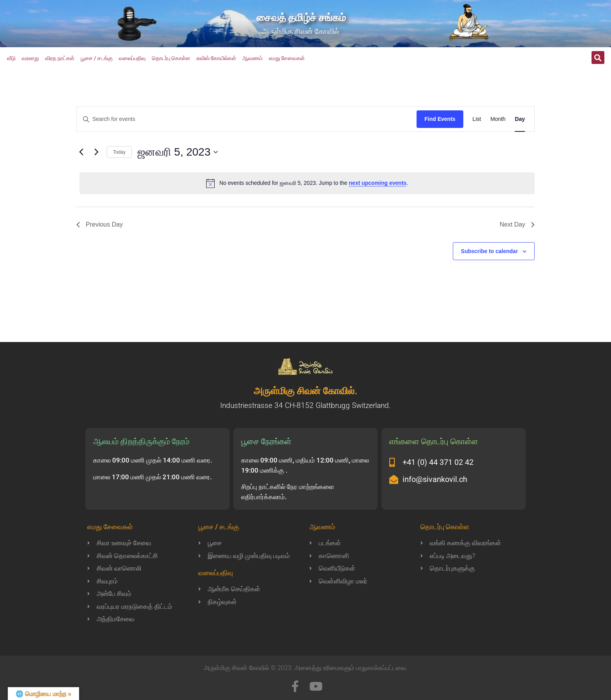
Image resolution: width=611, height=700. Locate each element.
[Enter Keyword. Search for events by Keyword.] (247, 119)
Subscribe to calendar (489, 251)
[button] (598, 58)
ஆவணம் (253, 58)
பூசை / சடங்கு (97, 58)
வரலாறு (30, 58)
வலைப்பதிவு (132, 58)
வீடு (11, 58)
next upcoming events (378, 183)
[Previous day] (81, 152)
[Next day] (96, 152)
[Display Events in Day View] (520, 119)
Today (119, 152)
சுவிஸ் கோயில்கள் (216, 58)
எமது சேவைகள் (287, 58)
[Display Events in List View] (477, 119)
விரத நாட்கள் (60, 58)
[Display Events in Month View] (498, 119)
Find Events (440, 119)
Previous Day (100, 224)
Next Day (517, 224)
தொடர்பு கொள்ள (171, 58)
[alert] (307, 183)
